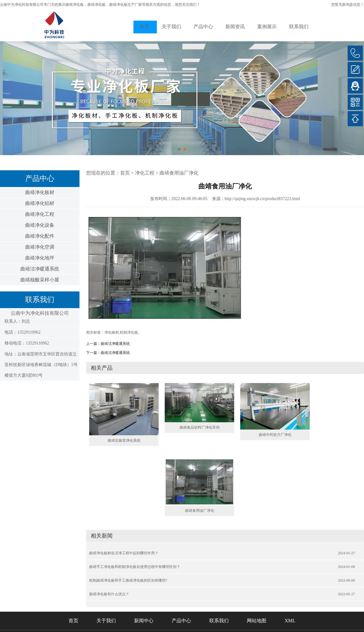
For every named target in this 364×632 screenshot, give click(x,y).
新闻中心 (144, 621)
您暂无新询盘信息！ (348, 5)
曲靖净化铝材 (40, 203)
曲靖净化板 (75, 5)
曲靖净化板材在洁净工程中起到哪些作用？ (124, 553)
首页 (144, 27)
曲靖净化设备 (40, 225)
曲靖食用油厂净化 (179, 173)
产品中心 (203, 27)
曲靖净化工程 (40, 214)
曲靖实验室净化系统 (124, 440)
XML (290, 621)
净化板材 (112, 332)
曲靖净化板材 (40, 192)
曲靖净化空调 (40, 247)
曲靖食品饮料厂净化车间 (200, 427)
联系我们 (299, 27)
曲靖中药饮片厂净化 (275, 435)
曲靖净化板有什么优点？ (109, 594)
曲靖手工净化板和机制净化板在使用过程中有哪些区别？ (135, 567)
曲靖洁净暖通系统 (40, 269)
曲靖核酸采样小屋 (40, 280)
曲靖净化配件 (40, 236)
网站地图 (257, 621)
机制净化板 (129, 332)
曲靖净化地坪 (40, 258)
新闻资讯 (235, 27)
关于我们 (171, 27)
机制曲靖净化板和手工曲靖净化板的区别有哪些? (128, 580)
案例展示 (267, 27)
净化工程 (145, 173)
